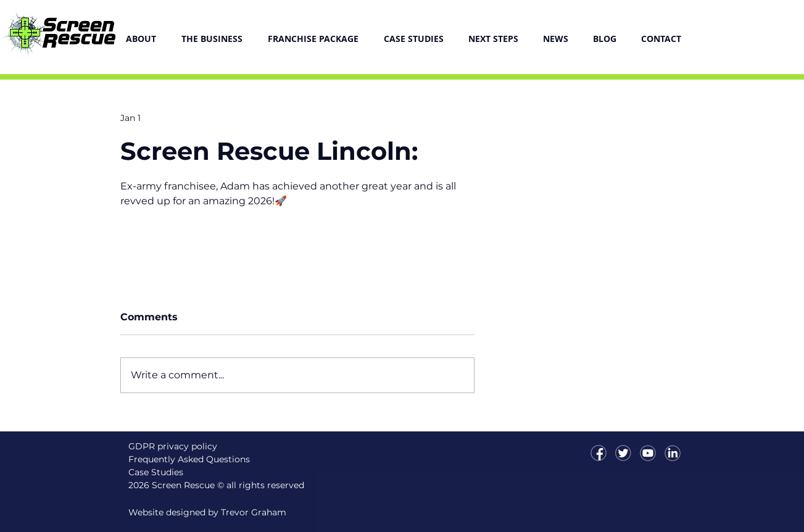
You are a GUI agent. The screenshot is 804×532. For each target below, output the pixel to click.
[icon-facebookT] (599, 453)
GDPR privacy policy (173, 446)
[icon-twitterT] (623, 453)
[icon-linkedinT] (673, 453)
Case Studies (156, 472)
